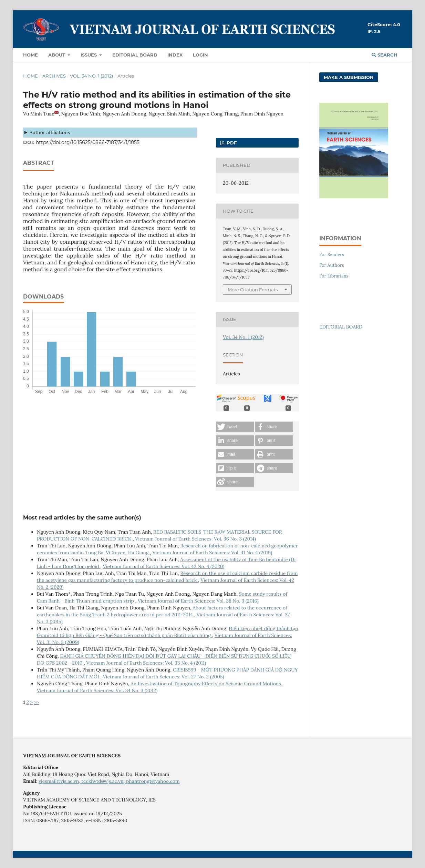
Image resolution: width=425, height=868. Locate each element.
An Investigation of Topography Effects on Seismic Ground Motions (206, 684)
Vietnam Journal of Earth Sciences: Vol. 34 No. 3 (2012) (97, 690)
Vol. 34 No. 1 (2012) (91, 76)
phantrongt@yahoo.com (153, 781)
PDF (231, 143)
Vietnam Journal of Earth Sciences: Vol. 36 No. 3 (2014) (195, 539)
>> (37, 702)
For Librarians (334, 276)
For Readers (332, 255)
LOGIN (200, 55)
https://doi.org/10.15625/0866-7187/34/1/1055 (88, 142)
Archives (54, 76)
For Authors (332, 265)
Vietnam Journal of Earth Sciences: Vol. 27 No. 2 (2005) (164, 677)
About (57, 55)
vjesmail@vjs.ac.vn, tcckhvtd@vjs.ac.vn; (82, 781)
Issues (89, 55)
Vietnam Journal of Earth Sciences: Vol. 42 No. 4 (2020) (164, 566)
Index (175, 55)
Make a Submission (349, 77)
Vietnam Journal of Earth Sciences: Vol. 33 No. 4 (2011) (146, 663)
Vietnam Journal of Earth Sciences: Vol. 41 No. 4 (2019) (212, 553)
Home (30, 55)
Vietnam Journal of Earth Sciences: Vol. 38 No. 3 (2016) (198, 601)
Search (385, 55)
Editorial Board (135, 55)
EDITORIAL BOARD (341, 327)
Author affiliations (50, 132)
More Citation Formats (253, 290)
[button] (235, 427)
